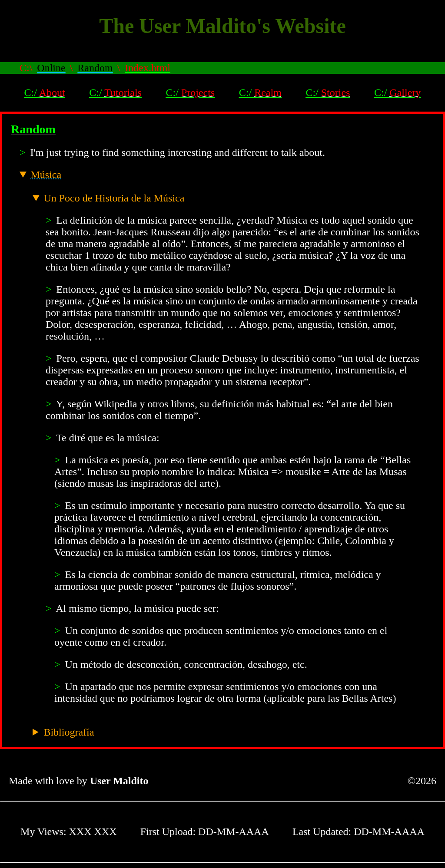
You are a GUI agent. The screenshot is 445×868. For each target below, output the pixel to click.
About (52, 92)
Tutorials (123, 92)
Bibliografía (69, 732)
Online (51, 68)
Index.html (148, 68)
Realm (268, 92)
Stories (336, 92)
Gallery (405, 92)
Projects (198, 92)
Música (46, 175)
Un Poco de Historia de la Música (114, 198)
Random (95, 68)
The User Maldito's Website (222, 26)
